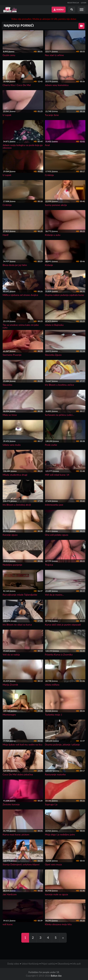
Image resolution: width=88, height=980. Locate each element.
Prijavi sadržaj (48, 964)
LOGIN (84, 3)
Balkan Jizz (56, 976)
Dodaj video (13, 964)
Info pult (76, 964)
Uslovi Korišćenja (30, 964)
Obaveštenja (64, 964)
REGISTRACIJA (73, 3)
